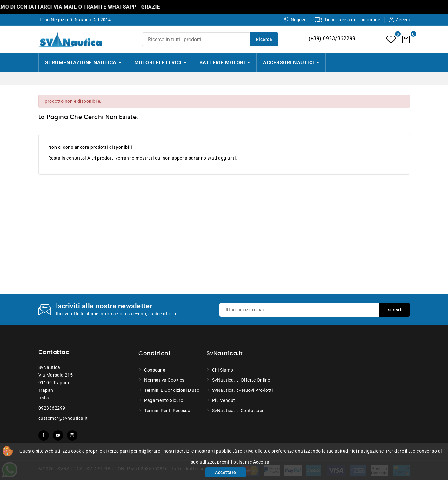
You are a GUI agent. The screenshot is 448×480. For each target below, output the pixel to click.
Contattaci (55, 352)
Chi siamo (223, 370)
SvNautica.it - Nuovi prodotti (243, 390)
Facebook (44, 435)
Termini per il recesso (167, 411)
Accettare (226, 472)
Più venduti (224, 400)
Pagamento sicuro (164, 400)
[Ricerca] (210, 39)
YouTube (58, 435)
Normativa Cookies (164, 380)
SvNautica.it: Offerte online (241, 380)
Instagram (72, 435)
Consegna (155, 370)
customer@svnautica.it (63, 418)
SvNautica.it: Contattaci (238, 411)
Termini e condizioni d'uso (172, 390)
